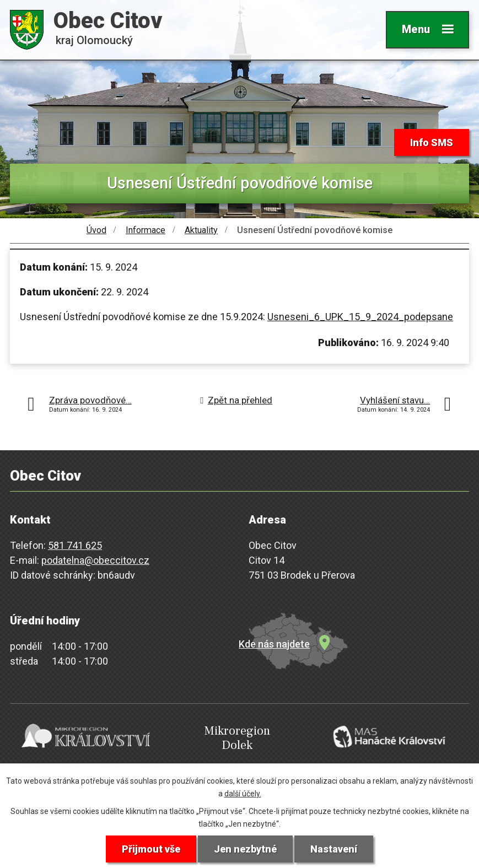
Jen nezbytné (245, 849)
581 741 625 (75, 545)
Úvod (96, 230)
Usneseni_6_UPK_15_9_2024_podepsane (360, 317)
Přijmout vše (151, 849)
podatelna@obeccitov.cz (95, 560)
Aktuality (201, 230)
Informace (146, 230)
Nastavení (334, 849)
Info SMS (432, 142)
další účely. (243, 794)
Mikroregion (237, 738)
